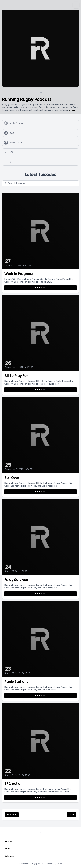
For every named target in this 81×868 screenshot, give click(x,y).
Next (71, 815)
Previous (12, 815)
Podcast (9, 841)
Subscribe (10, 856)
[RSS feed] (41, 92)
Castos (59, 864)
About (8, 849)
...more (72, 110)
